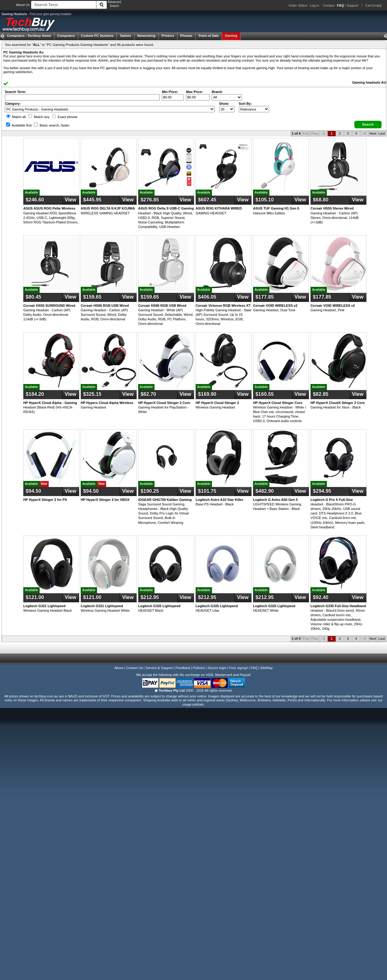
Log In (315, 5)
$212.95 (150, 597)
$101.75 (207, 491)
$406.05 (207, 297)
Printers (168, 36)
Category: (13, 104)
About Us (23, 5)
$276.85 (150, 200)
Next (373, 133)
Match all (16, 117)
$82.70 (148, 394)
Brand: (217, 92)
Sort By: (246, 104)
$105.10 (265, 200)
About (119, 668)
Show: (224, 104)
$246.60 (35, 200)
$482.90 (265, 491)
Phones (186, 36)
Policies (199, 668)
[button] (368, 125)
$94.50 (33, 491)
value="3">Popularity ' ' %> (254, 109)
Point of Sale (209, 36)
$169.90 (207, 394)
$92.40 (321, 597)
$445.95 (92, 200)
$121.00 (35, 597)
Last (382, 133)
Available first (19, 125)
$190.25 (150, 491)
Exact (65, 117)
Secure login (217, 668)
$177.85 (265, 297)
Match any (39, 117)
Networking (146, 36)
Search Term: (16, 92)
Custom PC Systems (97, 36)
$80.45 (33, 297)
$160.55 (265, 394)
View (70, 200)
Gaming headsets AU (369, 82)
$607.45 (207, 200)
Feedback (183, 668)
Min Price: (170, 92)
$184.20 (35, 394)
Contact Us (134, 668)
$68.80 (321, 200)
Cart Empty (374, 5)
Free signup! (239, 668)
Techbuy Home (29, 36)
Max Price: (194, 92)
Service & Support (159, 668)
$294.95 (322, 491)
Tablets (125, 36)
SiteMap (267, 668)
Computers (66, 36)
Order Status (298, 5)
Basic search (52, 125)
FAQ (254, 668)
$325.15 (92, 394)
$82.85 (321, 394)
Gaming (231, 36)
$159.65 (92, 297)
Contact (329, 5)
